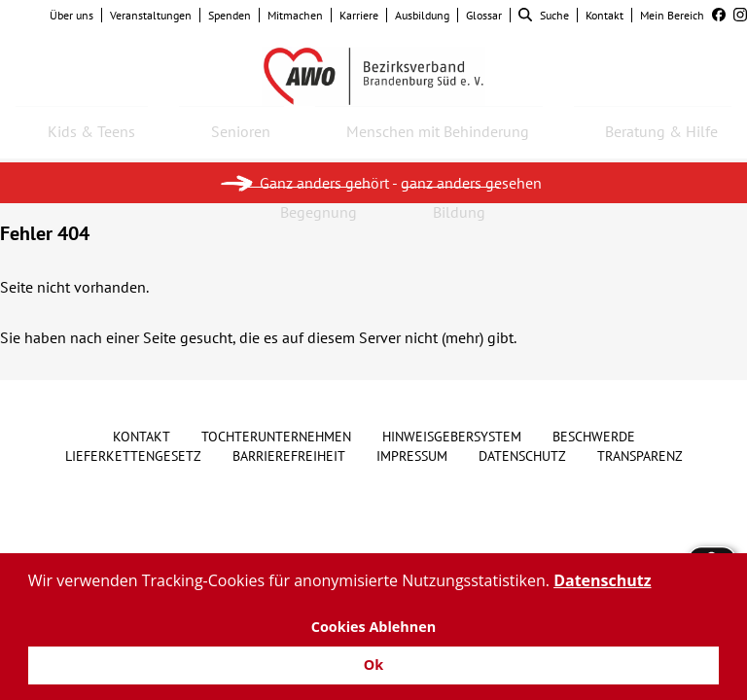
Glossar (484, 15)
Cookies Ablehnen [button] (374, 627)
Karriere (359, 15)
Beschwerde (594, 437)
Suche (544, 15)
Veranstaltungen (151, 15)
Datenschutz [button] (602, 580)
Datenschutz (522, 456)
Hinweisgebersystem (452, 437)
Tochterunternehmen (276, 437)
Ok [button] (373, 665)
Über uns (71, 15)
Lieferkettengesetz (133, 456)
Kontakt (605, 15)
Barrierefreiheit (289, 456)
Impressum (412, 456)
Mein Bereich (672, 15)
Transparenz (640, 456)
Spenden (230, 15)
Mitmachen (295, 15)
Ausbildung (422, 15)
